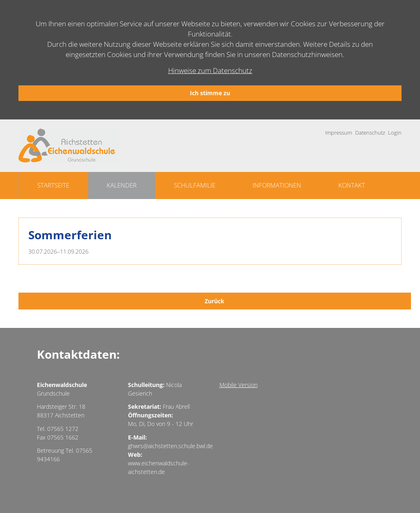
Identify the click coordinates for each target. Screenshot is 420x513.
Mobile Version (239, 385)
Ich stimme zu (210, 93)
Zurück (215, 301)
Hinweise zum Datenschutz (210, 70)
